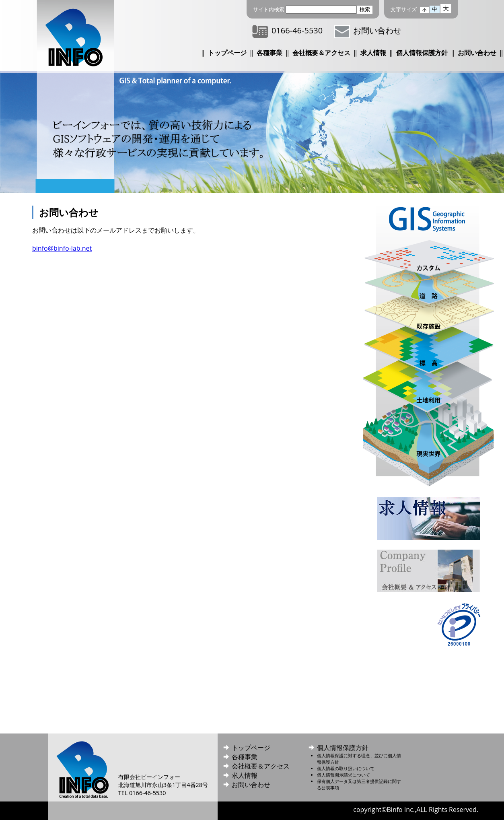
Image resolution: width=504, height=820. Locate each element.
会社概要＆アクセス (321, 53)
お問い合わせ (368, 30)
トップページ (227, 53)
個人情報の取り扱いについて (346, 768)
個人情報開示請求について (344, 775)
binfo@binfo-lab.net (62, 248)
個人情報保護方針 (422, 53)
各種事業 (269, 53)
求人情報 (373, 53)
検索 (365, 9)
